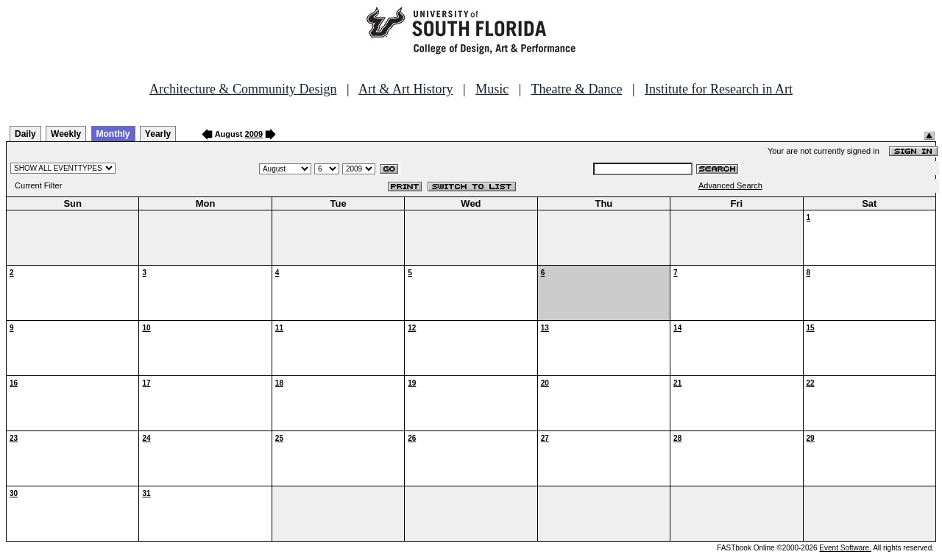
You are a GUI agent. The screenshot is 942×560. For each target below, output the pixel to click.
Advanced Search (730, 185)
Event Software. (845, 548)
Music (492, 89)
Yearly (158, 134)
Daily (25, 134)
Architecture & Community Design (243, 89)
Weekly (66, 134)
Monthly (113, 134)
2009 (254, 134)
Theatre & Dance (576, 89)
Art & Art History (406, 89)
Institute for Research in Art (719, 89)
